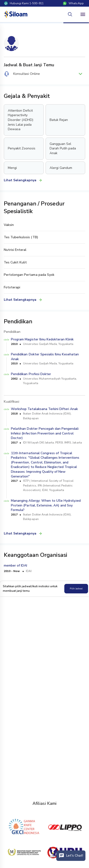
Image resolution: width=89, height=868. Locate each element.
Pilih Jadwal (76, 589)
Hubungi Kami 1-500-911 (24, 3)
